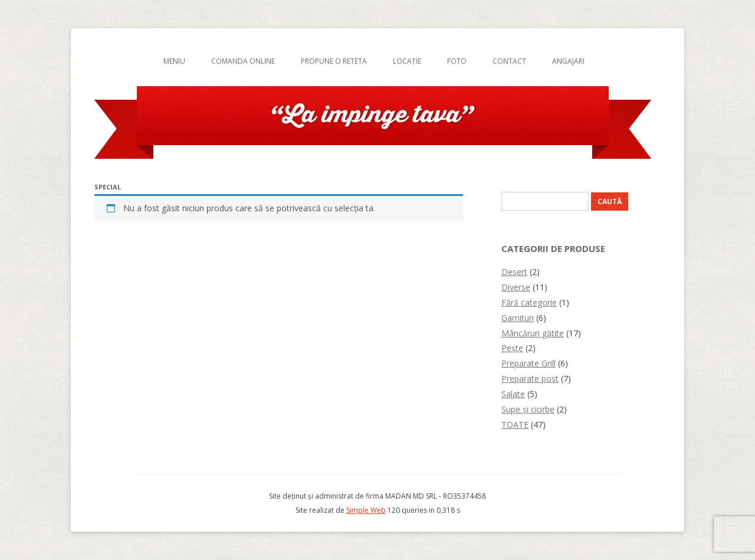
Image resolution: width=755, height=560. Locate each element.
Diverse (516, 287)
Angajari (568, 61)
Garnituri (518, 318)
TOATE (515, 425)
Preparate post (530, 379)
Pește (512, 348)
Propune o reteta (334, 61)
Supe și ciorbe (528, 409)
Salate (513, 394)
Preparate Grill (528, 363)
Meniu (174, 61)
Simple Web (366, 510)
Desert (514, 272)
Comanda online (243, 61)
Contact (509, 61)
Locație (407, 61)
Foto (457, 61)
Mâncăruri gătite (533, 333)
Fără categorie (529, 302)
